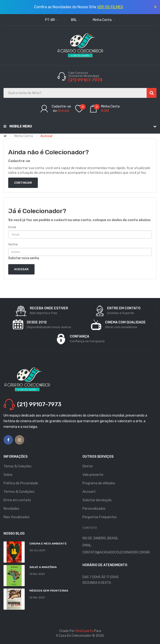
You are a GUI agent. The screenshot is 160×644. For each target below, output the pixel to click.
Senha (13, 244)
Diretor (88, 466)
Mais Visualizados (17, 517)
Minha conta (23, 136)
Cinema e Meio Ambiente (48, 544)
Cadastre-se (61, 106)
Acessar (63, 111)
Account (89, 492)
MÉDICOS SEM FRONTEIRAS (49, 591)
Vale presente (93, 475)
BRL (76, 20)
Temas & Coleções (18, 466)
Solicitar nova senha (24, 258)
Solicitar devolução (97, 500)
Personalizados (94, 509)
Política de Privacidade (21, 483)
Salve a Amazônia (43, 567)
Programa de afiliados (99, 483)
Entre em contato (17, 500)
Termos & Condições (19, 492)
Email (12, 227)
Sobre (8, 475)
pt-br (52, 20)
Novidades (11, 509)
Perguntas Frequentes (100, 517)
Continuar (23, 183)
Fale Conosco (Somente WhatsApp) (84, 74)
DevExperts (84, 631)
